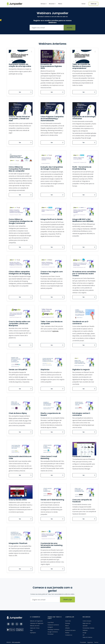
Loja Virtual (51, 622)
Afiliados (67, 628)
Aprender (85, 626)
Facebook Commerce (53, 625)
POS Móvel (50, 634)
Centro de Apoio (87, 621)
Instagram (50, 627)
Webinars (85, 630)
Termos (96, 642)
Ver (20, 92)
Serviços (44, 5)
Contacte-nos (69, 635)
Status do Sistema (87, 637)
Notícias (67, 633)
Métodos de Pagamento (36, 621)
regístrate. (55, 331)
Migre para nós (87, 623)
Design (84, 633)
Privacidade (83, 642)
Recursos (52, 5)
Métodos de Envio (35, 626)
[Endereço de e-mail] (45, 600)
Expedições (33, 633)
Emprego (68, 623)
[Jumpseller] (15, 618)
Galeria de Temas (35, 628)
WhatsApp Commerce (53, 629)
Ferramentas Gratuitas (89, 628)
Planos (60, 4)
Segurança (90, 642)
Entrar (84, 4)
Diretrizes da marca (70, 630)
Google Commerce (53, 632)
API (84, 635)
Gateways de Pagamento (37, 623)
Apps (31, 630)
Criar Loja (94, 4)
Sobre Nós (68, 621)
